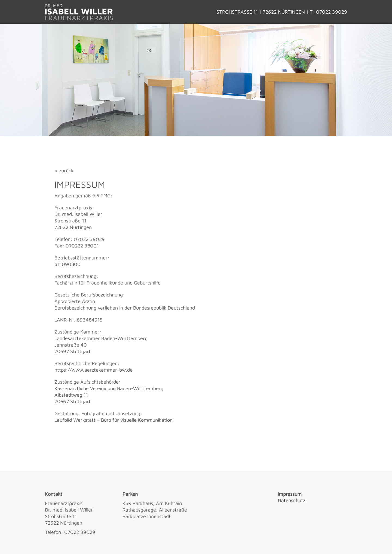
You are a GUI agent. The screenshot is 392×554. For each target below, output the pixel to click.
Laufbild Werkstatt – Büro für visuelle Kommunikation (114, 420)
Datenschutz (291, 501)
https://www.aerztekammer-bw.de (94, 370)
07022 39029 (332, 12)
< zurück (64, 171)
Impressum (290, 494)
